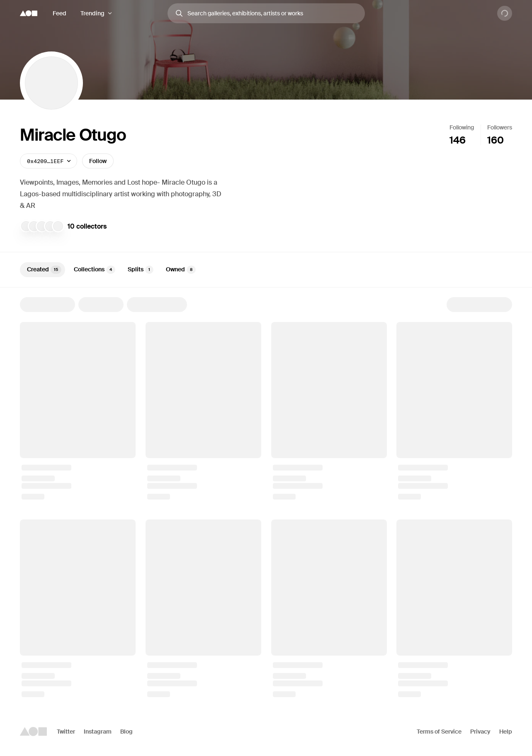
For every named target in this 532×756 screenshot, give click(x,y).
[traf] (50, 226)
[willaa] (42, 226)
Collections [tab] (95, 270)
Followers (500, 127)
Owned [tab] (181, 270)
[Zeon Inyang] (58, 226)
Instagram (98, 732)
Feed (60, 13)
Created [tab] (44, 270)
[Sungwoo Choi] (34, 226)
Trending (92, 13)
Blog (126, 732)
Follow (98, 161)
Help (506, 732)
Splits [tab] (141, 270)
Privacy (480, 732)
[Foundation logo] (29, 13)
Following (462, 127)
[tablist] (266, 270)
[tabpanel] (266, 497)
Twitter (66, 732)
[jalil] (26, 226)
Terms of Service (439, 732)
